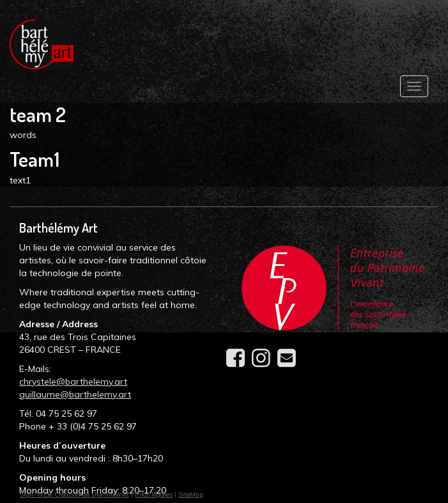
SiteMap (191, 494)
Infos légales (154, 494)
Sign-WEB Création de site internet (74, 494)
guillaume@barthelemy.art (75, 394)
